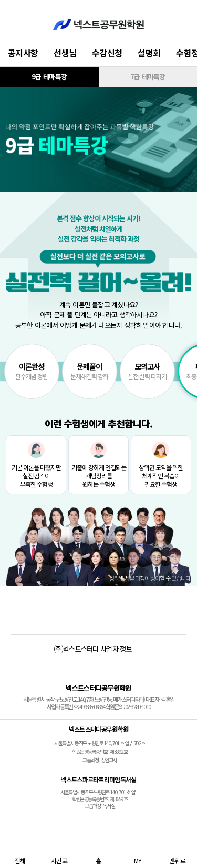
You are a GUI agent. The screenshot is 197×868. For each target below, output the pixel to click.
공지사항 (23, 53)
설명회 (149, 53)
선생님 (65, 53)
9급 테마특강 (49, 77)
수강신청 (107, 53)
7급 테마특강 (148, 77)
